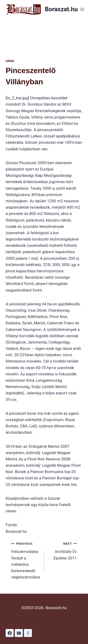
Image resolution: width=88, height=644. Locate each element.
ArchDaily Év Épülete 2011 (63, 550)
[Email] (19, 633)
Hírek (10, 61)
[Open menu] (82, 9)
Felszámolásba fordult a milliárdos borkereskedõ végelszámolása (26, 560)
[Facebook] (10, 633)
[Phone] (28, 633)
